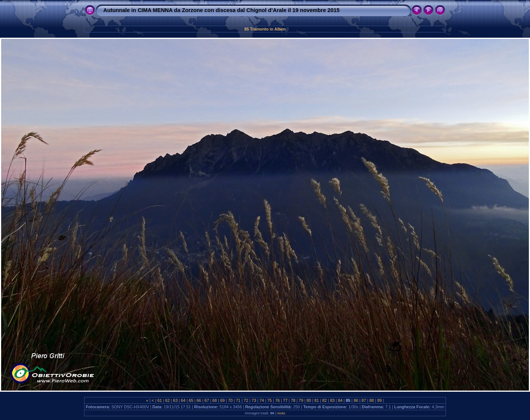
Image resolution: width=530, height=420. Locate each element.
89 (380, 400)
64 (183, 400)
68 (214, 400)
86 (356, 400)
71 (238, 400)
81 (317, 400)
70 (230, 400)
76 (277, 400)
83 (332, 400)
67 (207, 400)
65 (191, 400)
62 (167, 400)
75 (270, 400)
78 (293, 400)
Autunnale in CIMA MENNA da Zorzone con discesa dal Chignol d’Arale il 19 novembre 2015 (221, 10)
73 (254, 400)
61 (159, 400)
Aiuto (281, 413)
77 (285, 400)
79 (301, 400)
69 (222, 400)
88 (372, 400)
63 (175, 400)
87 (364, 400)
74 (262, 400)
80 (309, 400)
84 (340, 400)
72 (246, 400)
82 (325, 400)
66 (199, 400)
